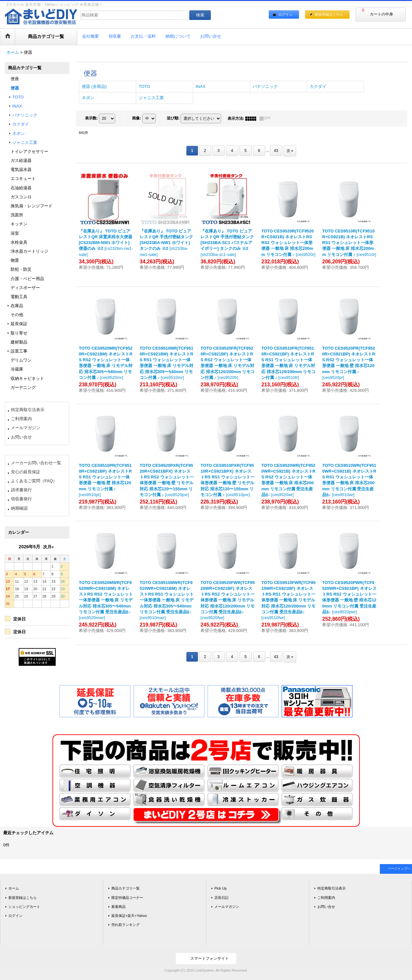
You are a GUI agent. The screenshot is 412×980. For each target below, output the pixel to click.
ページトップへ (399, 868)
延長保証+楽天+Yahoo (129, 916)
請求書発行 (21, 490)
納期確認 (19, 508)
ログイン (286, 14)
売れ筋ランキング (126, 925)
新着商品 (118, 907)
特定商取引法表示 (28, 410)
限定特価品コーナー (127, 898)
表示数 (91, 118)
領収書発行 (21, 499)
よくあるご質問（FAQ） (34, 481)
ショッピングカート (24, 907)
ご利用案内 (21, 419)
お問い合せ (21, 437)
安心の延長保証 (26, 472)
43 (276, 151)
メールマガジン (26, 428)
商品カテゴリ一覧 (126, 888)
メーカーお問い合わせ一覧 (36, 463)
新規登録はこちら (329, 14)
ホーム (14, 888)
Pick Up (220, 888)
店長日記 (221, 898)
